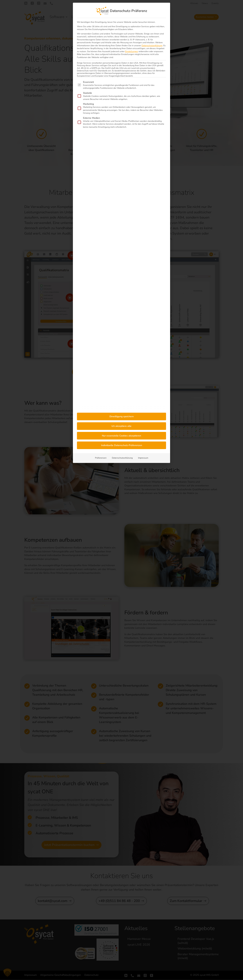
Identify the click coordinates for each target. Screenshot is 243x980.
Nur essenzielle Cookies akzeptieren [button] (122, 436)
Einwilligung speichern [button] (122, 416)
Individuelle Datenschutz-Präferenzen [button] (122, 445)
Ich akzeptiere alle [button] (122, 426)
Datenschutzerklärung (152, 46)
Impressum (143, 458)
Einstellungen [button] (132, 51)
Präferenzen (101, 458)
